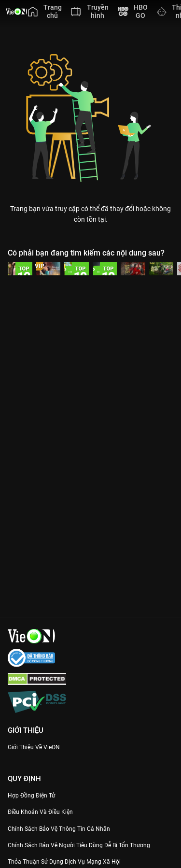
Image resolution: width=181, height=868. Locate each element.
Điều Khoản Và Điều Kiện (40, 812)
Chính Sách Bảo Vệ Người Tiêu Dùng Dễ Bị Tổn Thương (79, 845)
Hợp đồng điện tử (31, 796)
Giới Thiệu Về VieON (34, 747)
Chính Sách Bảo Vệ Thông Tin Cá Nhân (59, 829)
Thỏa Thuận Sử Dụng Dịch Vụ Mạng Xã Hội (64, 862)
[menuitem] (45, 12)
